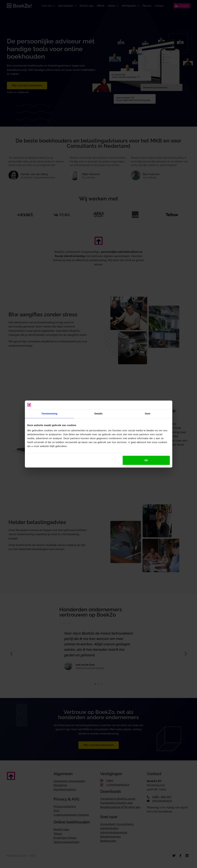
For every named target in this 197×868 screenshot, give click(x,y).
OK (146, 460)
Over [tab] (148, 414)
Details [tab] (99, 414)
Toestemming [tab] (49, 414)
